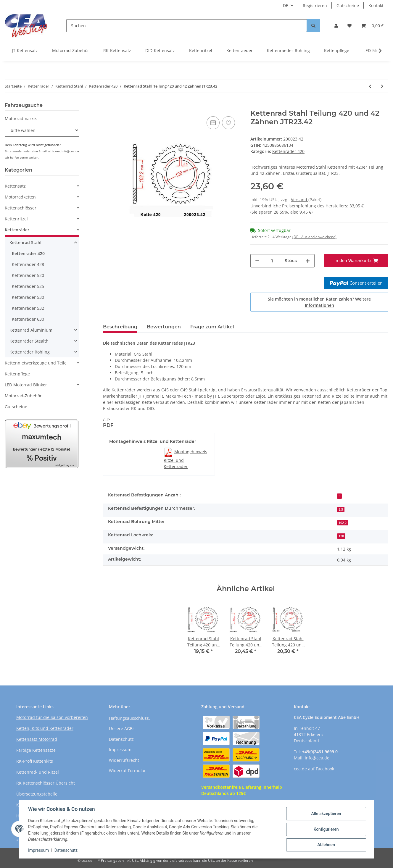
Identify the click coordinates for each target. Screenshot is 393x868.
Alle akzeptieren (325, 814)
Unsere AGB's (122, 729)
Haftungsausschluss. (129, 718)
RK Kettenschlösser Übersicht (46, 783)
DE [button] (286, 5)
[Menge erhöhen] (308, 261)
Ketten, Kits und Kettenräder (45, 728)
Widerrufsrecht (124, 760)
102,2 (343, 523)
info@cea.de (70, 151)
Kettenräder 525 (28, 286)
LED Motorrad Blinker (26, 385)
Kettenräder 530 (28, 297)
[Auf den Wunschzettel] (228, 123)
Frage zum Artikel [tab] (212, 327)
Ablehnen (325, 845)
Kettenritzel (201, 50)
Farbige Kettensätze (36, 750)
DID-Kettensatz (160, 50)
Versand (300, 200)
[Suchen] (187, 26)
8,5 (341, 509)
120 (341, 536)
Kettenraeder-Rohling (288, 50)
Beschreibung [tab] (120, 327)
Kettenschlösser (21, 208)
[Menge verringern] (257, 261)
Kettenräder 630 (28, 319)
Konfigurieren (325, 829)
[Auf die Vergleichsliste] (213, 123)
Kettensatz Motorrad (37, 739)
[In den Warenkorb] (108, 106)
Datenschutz (121, 739)
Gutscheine (348, 5)
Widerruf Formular (127, 771)
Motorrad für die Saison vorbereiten (52, 717)
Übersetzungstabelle (37, 794)
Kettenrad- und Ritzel (38, 772)
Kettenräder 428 (28, 264)
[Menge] (272, 261)
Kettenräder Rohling (30, 352)
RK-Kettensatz (117, 50)
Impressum (120, 750)
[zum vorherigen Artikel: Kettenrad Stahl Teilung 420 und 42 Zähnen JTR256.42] (370, 86)
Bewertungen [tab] (164, 327)
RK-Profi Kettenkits (35, 761)
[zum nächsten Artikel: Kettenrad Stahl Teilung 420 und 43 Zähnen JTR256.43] (382, 86)
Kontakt (376, 5)
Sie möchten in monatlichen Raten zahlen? (319, 302)
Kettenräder (17, 230)
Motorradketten (20, 197)
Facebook (325, 769)
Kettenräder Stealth (29, 341)
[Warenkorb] (372, 26)
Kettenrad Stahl (25, 242)
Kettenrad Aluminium (31, 330)
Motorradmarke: (21, 118)
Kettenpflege (337, 50)
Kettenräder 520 (28, 275)
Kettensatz (15, 186)
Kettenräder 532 (28, 308)
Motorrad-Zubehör (71, 50)
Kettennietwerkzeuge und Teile (36, 363)
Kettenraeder (240, 50)
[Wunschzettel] (349, 26)
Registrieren (315, 5)
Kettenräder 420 (288, 151)
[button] (336, 26)
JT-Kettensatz (25, 50)
